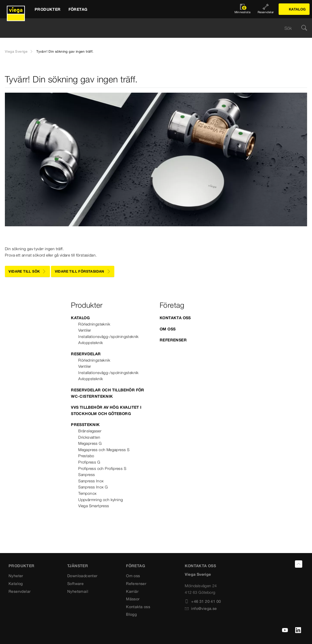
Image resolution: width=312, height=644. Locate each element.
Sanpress (87, 475)
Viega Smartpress (94, 506)
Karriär (132, 591)
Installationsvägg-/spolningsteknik (108, 337)
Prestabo (86, 456)
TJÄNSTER (78, 566)
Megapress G (90, 443)
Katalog (80, 318)
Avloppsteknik (91, 343)
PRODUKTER (22, 566)
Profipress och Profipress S (102, 468)
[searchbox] (152, 28)
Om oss (168, 329)
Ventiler (85, 330)
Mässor (133, 599)
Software (75, 584)
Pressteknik (85, 425)
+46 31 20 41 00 (203, 601)
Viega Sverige (16, 51)
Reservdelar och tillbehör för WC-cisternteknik (108, 393)
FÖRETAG (136, 566)
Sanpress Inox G (93, 487)
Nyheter (16, 576)
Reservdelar (86, 354)
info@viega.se (201, 608)
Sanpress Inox (91, 481)
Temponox (87, 493)
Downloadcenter (82, 576)
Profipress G (89, 462)
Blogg (131, 614)
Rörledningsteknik (94, 324)
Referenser (173, 340)
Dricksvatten (89, 437)
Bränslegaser (90, 431)
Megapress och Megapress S (104, 450)
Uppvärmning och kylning (101, 500)
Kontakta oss (175, 318)
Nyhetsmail (78, 591)
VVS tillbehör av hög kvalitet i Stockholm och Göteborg (106, 410)
